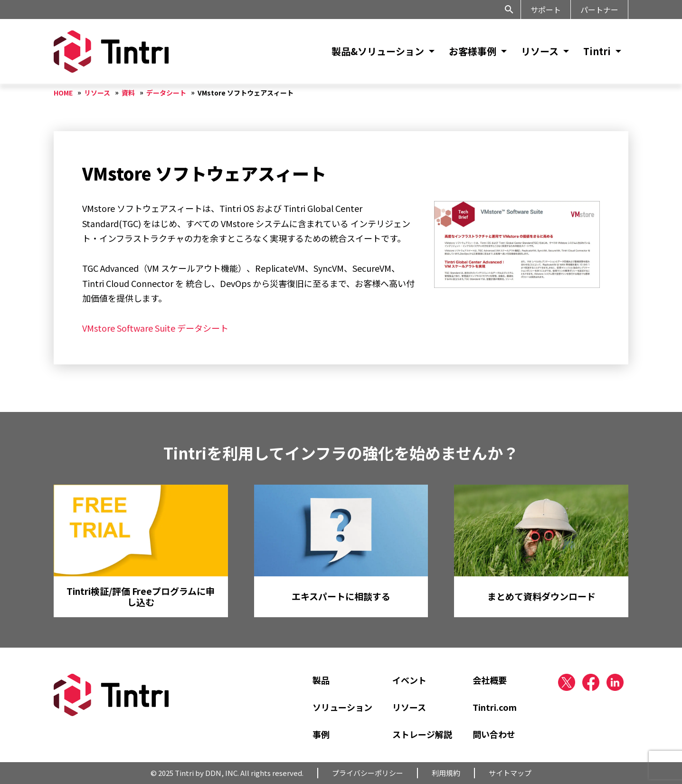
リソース (540, 51)
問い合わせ (494, 734)
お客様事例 (473, 51)
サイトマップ (510, 773)
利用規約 (446, 773)
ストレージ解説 (422, 734)
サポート (546, 10)
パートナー (599, 10)
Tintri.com (495, 707)
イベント (409, 680)
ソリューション (342, 707)
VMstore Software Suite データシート (155, 328)
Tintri (597, 51)
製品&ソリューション (378, 51)
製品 (321, 680)
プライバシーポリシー (368, 773)
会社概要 (490, 680)
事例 (321, 734)
